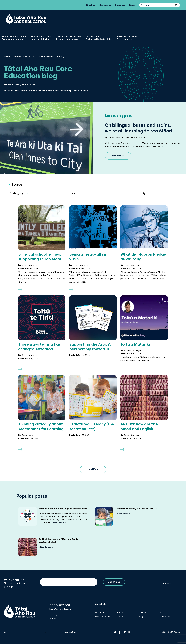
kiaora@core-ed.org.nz (60, 609)
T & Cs (120, 612)
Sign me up (114, 582)
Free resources (20, 56)
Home (7, 56)
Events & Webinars (104, 616)
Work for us (100, 612)
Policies (53, 618)
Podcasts (121, 616)
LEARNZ (143, 612)
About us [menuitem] (90, 5)
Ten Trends (165, 616)
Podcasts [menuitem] (120, 5)
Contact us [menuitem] (105, 5)
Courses (164, 612)
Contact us (70, 632)
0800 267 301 (60, 605)
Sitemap (53, 616)
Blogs (141, 616)
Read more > (59, 522)
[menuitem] (26, 19)
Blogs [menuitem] (132, 5)
